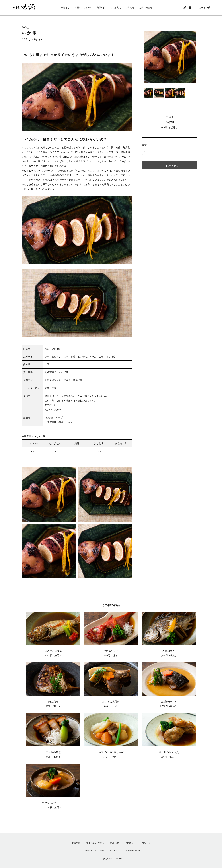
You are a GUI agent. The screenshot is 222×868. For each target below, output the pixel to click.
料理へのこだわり (83, 8)
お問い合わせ (146, 8)
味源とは (65, 8)
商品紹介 (101, 8)
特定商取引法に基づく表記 (93, 850)
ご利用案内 (116, 8)
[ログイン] (190, 8)
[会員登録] (185, 8)
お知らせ (130, 8)
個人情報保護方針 (133, 850)
